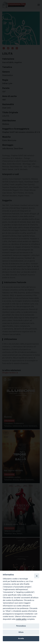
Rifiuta (21, 632)
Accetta (21, 638)
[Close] (37, 576)
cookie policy (21, 619)
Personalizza (21, 626)
